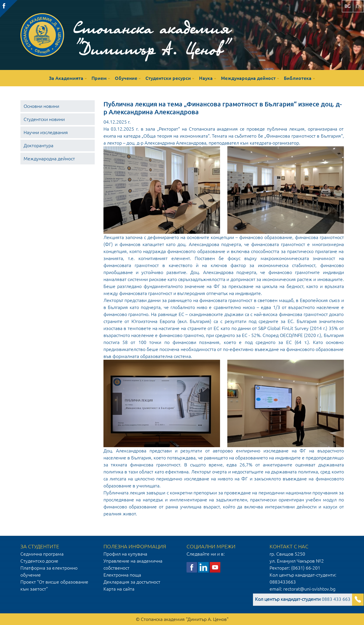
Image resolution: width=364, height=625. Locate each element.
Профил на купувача (125, 554)
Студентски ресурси (168, 78)
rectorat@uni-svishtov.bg (309, 589)
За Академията (66, 78)
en (358, 6)
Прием (99, 78)
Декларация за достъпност (132, 582)
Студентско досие (39, 561)
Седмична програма (42, 554)
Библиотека (298, 78)
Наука (206, 78)
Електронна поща (122, 575)
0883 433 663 (303, 599)
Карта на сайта (119, 589)
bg (348, 6)
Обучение (126, 78)
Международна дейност (248, 78)
